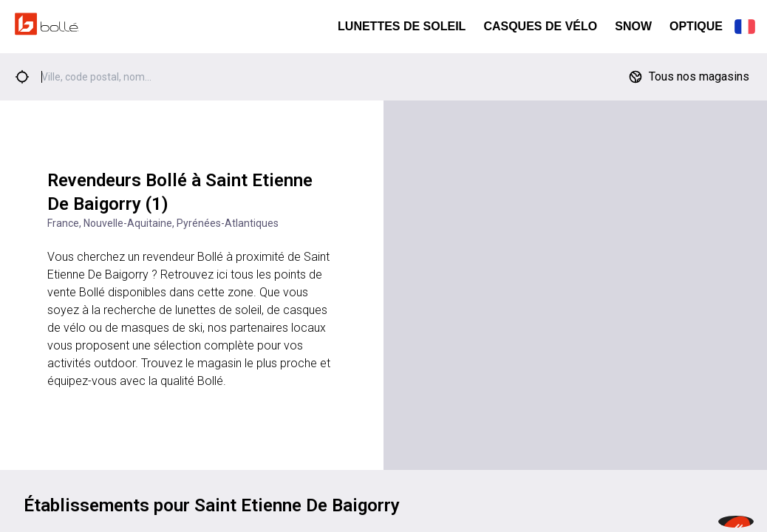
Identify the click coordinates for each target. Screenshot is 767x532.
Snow (633, 26)
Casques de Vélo (540, 26)
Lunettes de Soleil (402, 26)
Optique (696, 26)
